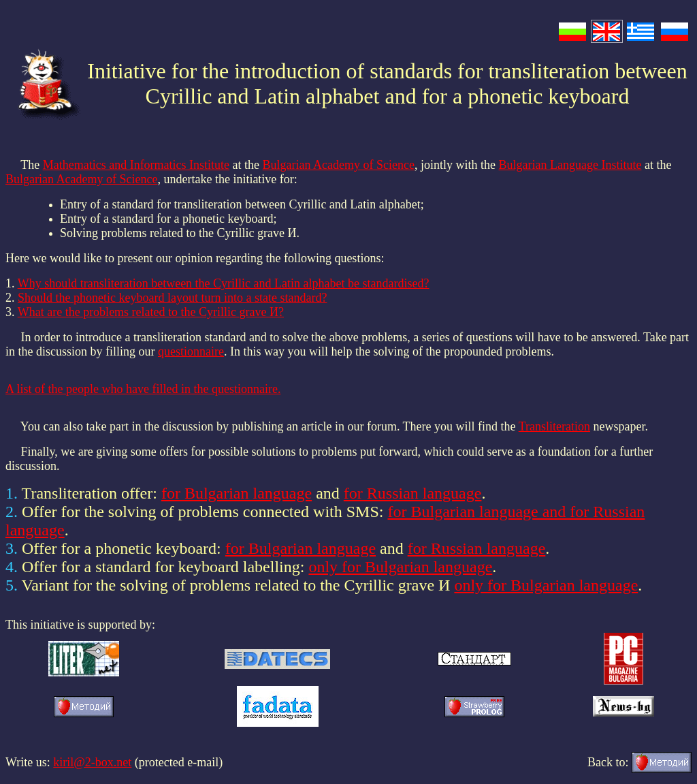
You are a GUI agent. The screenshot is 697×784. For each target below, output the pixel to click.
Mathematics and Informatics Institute (136, 165)
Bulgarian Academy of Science (339, 165)
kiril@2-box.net (92, 762)
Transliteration (554, 426)
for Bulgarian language (237, 493)
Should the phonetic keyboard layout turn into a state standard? (172, 298)
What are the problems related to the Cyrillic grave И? (151, 312)
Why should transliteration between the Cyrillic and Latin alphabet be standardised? (224, 283)
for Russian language (413, 493)
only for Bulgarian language (400, 567)
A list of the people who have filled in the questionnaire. (143, 389)
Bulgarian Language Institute (570, 165)
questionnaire (191, 351)
